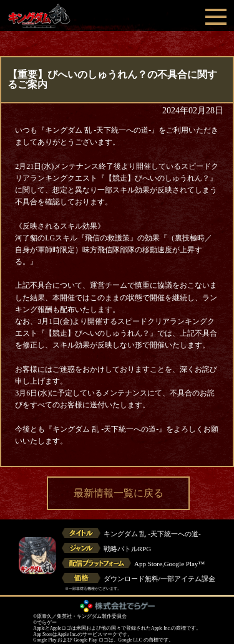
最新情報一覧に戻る (119, 493)
